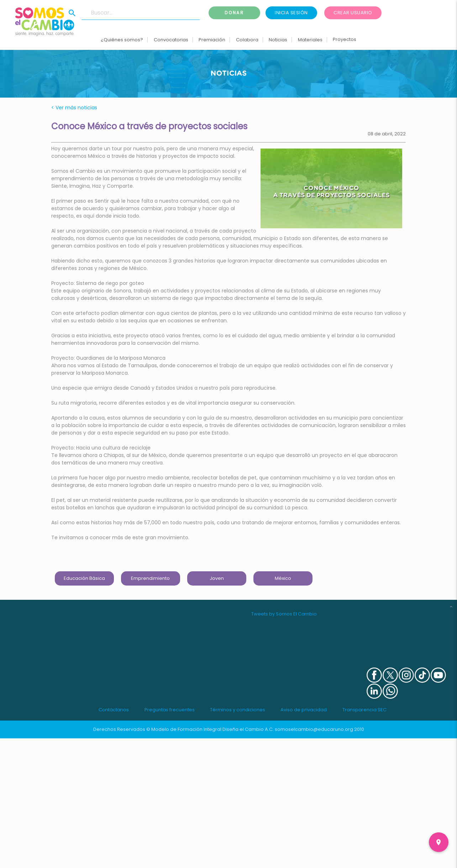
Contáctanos (114, 710)
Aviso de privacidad (304, 710)
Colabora (247, 40)
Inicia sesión (291, 13)
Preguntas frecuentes (170, 710)
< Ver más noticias (74, 108)
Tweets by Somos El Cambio (284, 614)
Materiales (310, 40)
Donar (235, 13)
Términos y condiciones (238, 710)
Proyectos (345, 39)
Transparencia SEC (364, 710)
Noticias (278, 40)
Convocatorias (171, 40)
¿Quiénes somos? (122, 40)
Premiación (212, 40)
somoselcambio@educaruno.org (314, 729)
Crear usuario (353, 13)
